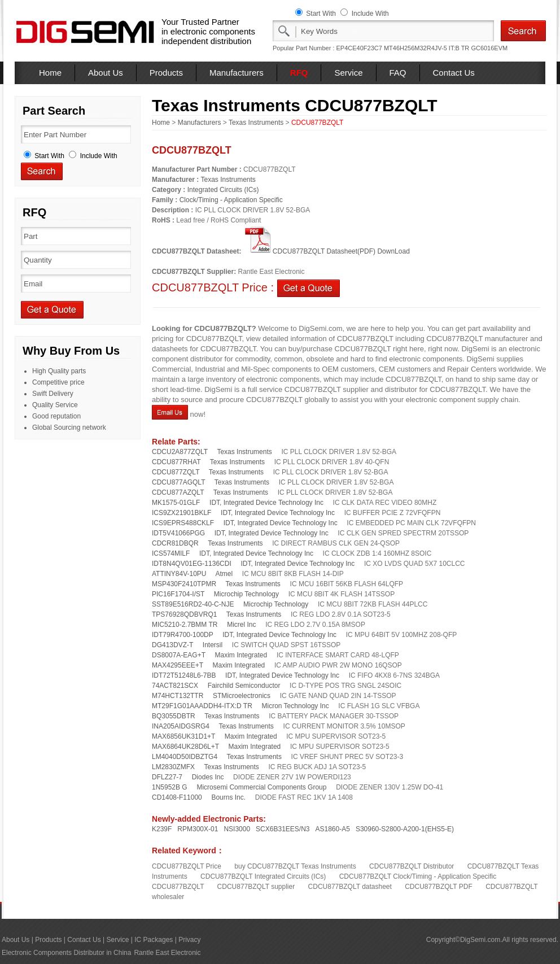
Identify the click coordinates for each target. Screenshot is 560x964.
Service (348, 73)
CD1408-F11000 (177, 797)
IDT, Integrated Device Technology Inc (266, 503)
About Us (106, 73)
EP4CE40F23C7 (359, 48)
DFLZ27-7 (167, 777)
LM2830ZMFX (173, 767)
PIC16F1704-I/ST (178, 594)
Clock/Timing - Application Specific (231, 200)
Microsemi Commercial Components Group (261, 787)
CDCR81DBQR (175, 543)
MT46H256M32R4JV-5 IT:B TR (426, 48)
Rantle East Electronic (167, 953)
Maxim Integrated (241, 655)
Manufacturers (237, 73)
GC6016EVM (489, 48)
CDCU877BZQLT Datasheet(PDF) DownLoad (327, 251)
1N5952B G (170, 787)
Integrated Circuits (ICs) (223, 190)
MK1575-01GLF (176, 503)
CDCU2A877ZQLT (180, 452)
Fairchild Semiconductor (244, 686)
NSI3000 (237, 829)
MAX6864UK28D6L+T (185, 747)
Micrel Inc (241, 625)
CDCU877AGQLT (178, 482)
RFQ (299, 73)
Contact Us (454, 73)
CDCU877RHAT (176, 462)
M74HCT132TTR (178, 696)
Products (166, 73)
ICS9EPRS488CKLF (183, 523)
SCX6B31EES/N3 (283, 829)
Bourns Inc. (228, 797)
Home (50, 73)
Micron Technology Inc (296, 706)
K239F (162, 829)
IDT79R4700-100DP (183, 635)
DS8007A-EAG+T (179, 655)
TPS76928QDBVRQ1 (184, 614)
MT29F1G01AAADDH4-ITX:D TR (202, 706)
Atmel (224, 574)
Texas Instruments (256, 123)
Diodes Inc (208, 777)
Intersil (213, 645)
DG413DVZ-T (172, 645)
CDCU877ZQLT (176, 472)
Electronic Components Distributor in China (66, 953)
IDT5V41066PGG (178, 533)
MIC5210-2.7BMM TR (185, 625)
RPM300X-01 (198, 829)
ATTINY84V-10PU (179, 574)
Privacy (189, 940)
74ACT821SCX (175, 686)
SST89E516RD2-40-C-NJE (193, 604)
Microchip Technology (246, 594)
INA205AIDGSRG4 (181, 726)
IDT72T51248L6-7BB (184, 675)
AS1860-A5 (333, 829)
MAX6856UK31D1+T (183, 736)
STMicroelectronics (242, 696)
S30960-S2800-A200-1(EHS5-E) (405, 829)
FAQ (398, 73)
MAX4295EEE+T (178, 665)
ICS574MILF (171, 553)
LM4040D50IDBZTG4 (185, 757)
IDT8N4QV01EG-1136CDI (192, 564)
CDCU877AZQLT (178, 492)
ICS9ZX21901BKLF (181, 513)
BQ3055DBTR (174, 716)
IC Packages (154, 940)
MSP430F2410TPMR (184, 584)
